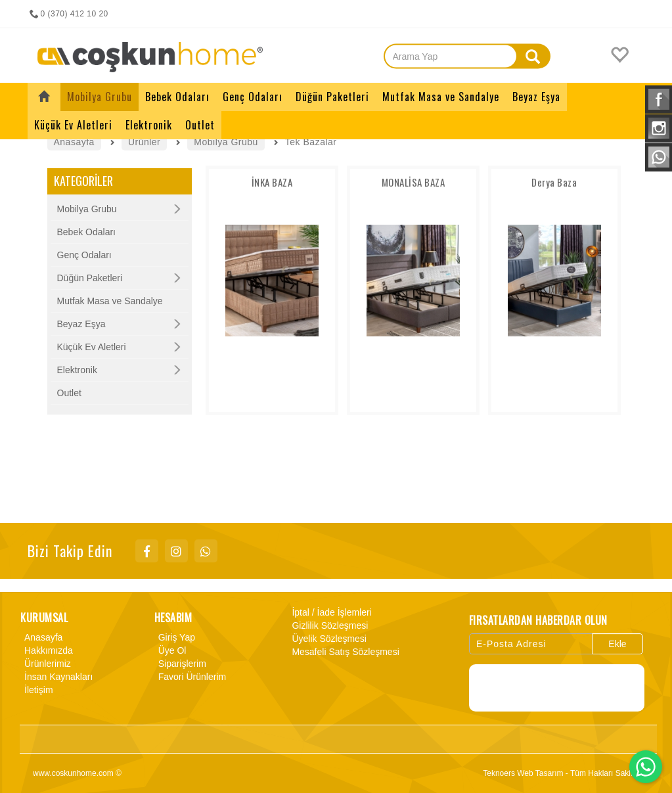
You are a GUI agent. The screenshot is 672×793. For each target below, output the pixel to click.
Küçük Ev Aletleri (92, 347)
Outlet (69, 393)
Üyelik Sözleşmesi (327, 639)
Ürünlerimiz (46, 664)
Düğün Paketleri (90, 278)
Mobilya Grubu (87, 209)
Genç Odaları (84, 255)
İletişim (37, 690)
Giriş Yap (175, 637)
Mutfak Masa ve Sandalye (110, 301)
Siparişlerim (180, 664)
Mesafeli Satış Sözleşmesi (343, 652)
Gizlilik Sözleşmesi (328, 625)
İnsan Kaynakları (56, 677)
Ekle (617, 644)
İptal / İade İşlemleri (329, 612)
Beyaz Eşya (81, 324)
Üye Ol (170, 650)
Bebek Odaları (87, 232)
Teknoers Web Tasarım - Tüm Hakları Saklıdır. (563, 773)
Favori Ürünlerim (190, 677)
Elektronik (77, 370)
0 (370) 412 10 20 (68, 14)
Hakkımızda (47, 650)
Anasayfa (41, 637)
